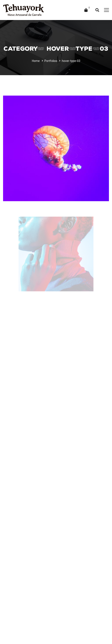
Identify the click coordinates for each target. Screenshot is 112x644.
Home (36, 61)
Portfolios (51, 61)
